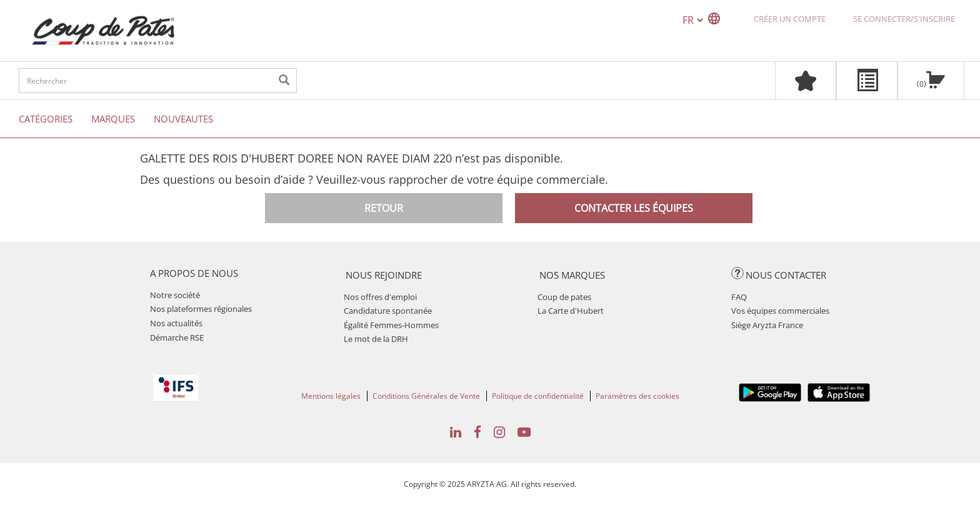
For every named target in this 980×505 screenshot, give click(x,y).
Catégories (46, 119)
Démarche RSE (177, 337)
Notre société (175, 295)
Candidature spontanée (388, 311)
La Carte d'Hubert (571, 311)
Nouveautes (183, 119)
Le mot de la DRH (376, 339)
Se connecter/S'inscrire (904, 19)
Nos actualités (176, 323)
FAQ (739, 297)
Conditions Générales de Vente (426, 396)
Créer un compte (790, 19)
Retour (384, 208)
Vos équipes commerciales (780, 311)
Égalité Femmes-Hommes (391, 325)
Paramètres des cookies (637, 396)
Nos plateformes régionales (201, 309)
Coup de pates (564, 297)
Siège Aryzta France (767, 325)
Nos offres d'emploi (380, 297)
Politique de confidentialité (538, 396)
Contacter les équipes (634, 208)
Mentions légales (331, 396)
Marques (113, 119)
